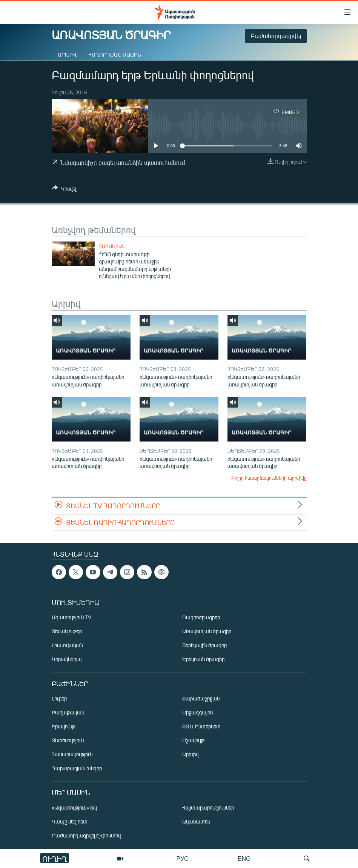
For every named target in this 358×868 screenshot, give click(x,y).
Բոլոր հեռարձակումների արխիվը (269, 478)
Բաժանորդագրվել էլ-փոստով (86, 835)
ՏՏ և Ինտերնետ (201, 726)
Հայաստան (112, 246)
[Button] (64, 190)
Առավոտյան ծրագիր (207, 631)
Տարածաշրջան (201, 698)
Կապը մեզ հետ (70, 821)
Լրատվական (67, 645)
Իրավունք (63, 726)
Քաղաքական (68, 712)
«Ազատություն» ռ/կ (75, 807)
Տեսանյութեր (67, 631)
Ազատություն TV (72, 617)
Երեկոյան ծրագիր (203, 659)
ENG (244, 858)
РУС (183, 858)
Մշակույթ (193, 740)
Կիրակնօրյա (67, 659)
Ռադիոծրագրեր (201, 617)
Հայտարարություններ (208, 807)
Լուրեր (59, 698)
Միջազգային (197, 712)
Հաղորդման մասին (115, 55)
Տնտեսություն (68, 740)
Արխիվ (67, 55)
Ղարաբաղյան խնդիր (77, 768)
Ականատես (196, 821)
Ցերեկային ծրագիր (204, 645)
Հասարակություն (72, 754)
